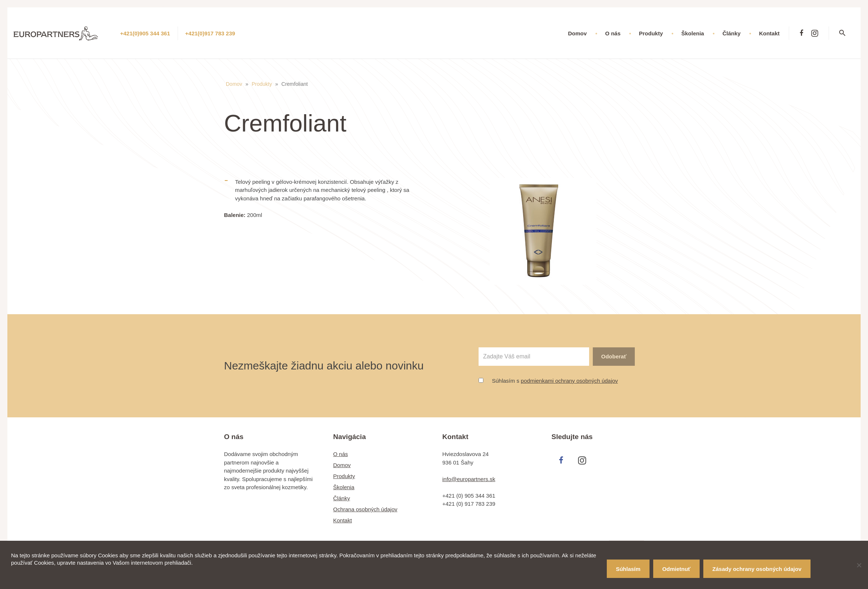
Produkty (262, 84)
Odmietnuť (676, 569)
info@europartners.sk (469, 479)
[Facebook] (801, 33)
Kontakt (342, 520)
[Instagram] (815, 33)
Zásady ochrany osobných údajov (757, 569)
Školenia (344, 487)
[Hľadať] (847, 33)
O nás (340, 454)
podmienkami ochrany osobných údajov (570, 381)
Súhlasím (628, 569)
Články (342, 498)
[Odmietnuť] (859, 565)
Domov (234, 84)
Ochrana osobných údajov (365, 509)
